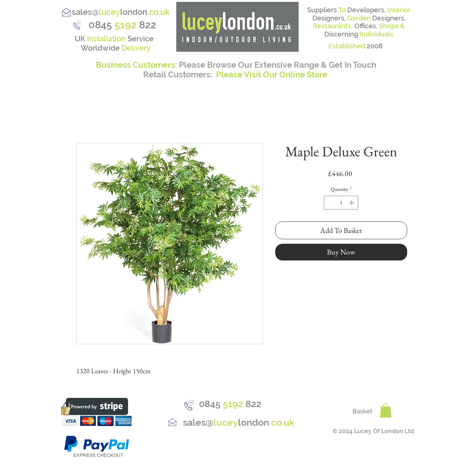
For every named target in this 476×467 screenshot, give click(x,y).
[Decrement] (330, 203)
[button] (386, 410)
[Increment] (352, 203)
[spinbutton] (341, 203)
